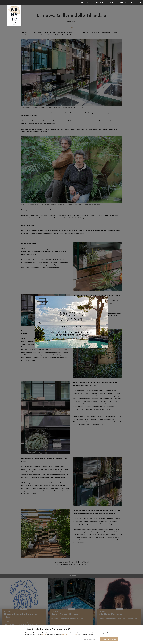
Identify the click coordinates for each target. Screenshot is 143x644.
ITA (140, 2)
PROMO (111, 2)
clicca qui (44, 634)
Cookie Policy (73, 634)
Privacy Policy (65, 634)
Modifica (99, 2)
